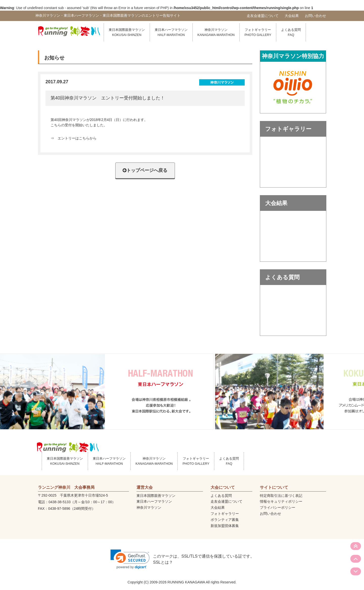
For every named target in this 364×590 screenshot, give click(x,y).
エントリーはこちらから (77, 138)
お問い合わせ (315, 16)
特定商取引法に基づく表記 (281, 496)
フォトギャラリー (258, 32)
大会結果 (292, 16)
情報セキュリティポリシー (281, 501)
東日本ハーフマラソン (171, 32)
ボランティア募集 (225, 520)
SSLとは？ (163, 562)
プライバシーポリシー (278, 507)
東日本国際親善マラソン (127, 32)
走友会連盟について (263, 16)
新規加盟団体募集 (225, 526)
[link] (130, 559)
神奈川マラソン (216, 32)
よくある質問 (291, 32)
